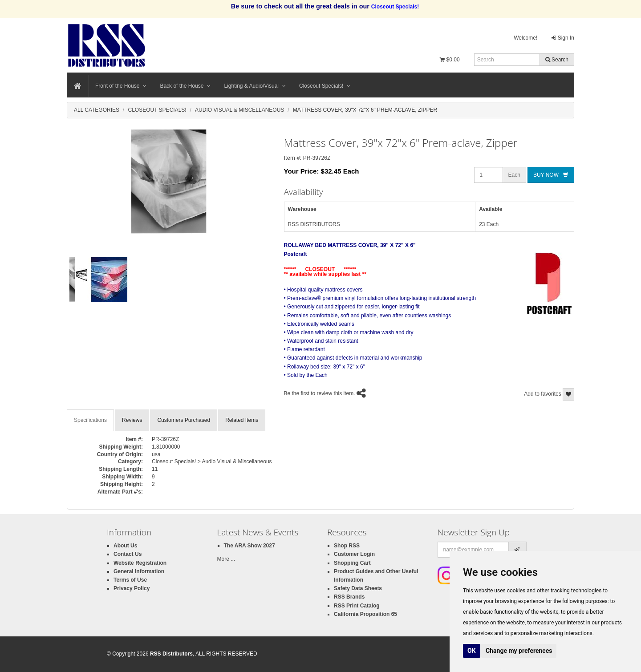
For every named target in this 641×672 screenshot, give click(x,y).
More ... (226, 559)
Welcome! (525, 38)
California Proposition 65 (365, 614)
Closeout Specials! (325, 86)
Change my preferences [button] (519, 651)
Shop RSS (347, 546)
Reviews (132, 420)
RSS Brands (349, 597)
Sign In (563, 38)
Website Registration (140, 563)
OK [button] (472, 651)
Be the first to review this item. (320, 393)
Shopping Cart (352, 563)
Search (557, 60)
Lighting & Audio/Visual (255, 86)
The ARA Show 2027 (250, 546)
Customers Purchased (184, 420)
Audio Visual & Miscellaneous (239, 110)
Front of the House (121, 86)
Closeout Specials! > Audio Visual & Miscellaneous (212, 461)
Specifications (90, 420)
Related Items (242, 420)
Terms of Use (130, 580)
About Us (125, 546)
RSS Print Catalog (357, 606)
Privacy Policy (132, 588)
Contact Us (128, 554)
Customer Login (354, 554)
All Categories (97, 110)
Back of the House (185, 86)
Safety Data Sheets (358, 588)
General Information (139, 571)
